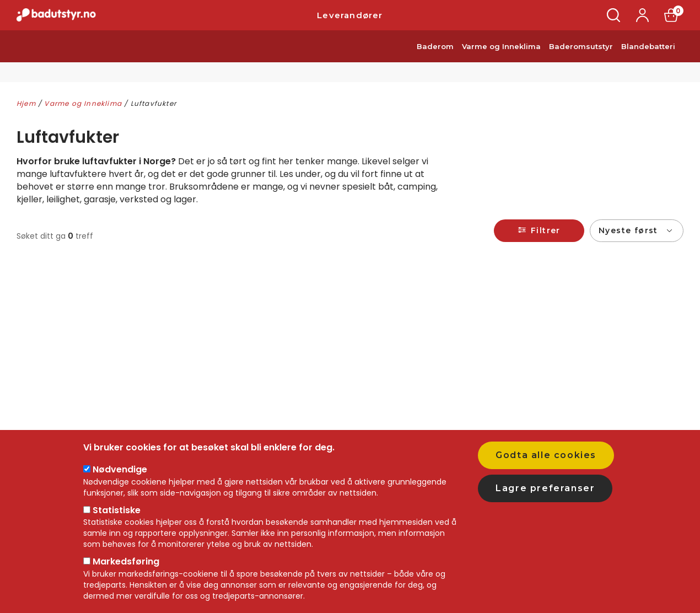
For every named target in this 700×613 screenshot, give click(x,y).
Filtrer (546, 230)
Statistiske (117, 510)
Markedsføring (126, 561)
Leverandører (350, 22)
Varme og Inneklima (501, 60)
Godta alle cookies (546, 455)
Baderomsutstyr (581, 60)
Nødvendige (120, 469)
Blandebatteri (648, 60)
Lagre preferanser (545, 488)
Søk (614, 22)
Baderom (435, 60)
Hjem (26, 103)
